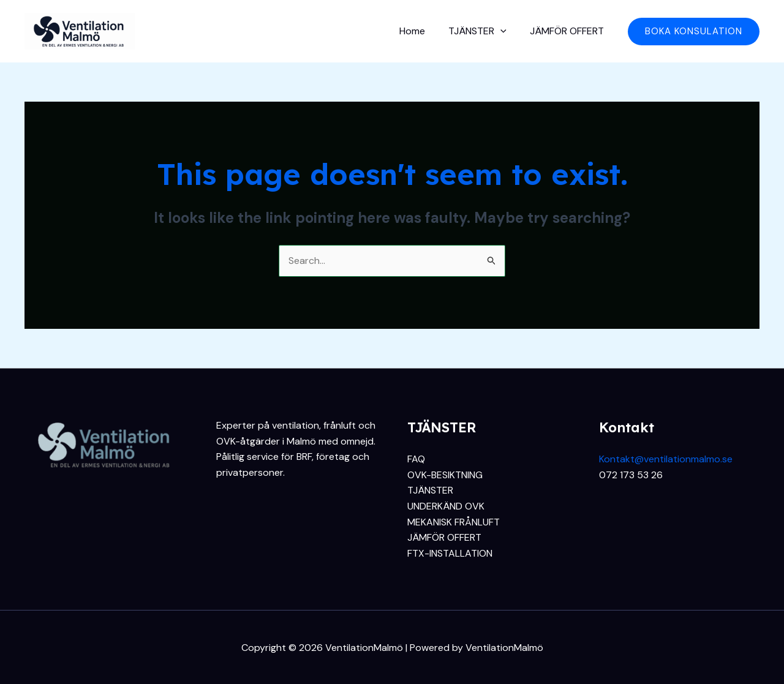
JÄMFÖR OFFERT (569, 31)
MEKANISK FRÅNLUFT (454, 522)
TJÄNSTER (483, 31)
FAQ (416, 459)
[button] (694, 32)
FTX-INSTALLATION (450, 553)
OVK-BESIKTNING (445, 475)
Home (421, 31)
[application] (506, 31)
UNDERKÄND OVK (446, 506)
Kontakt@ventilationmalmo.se (666, 459)
